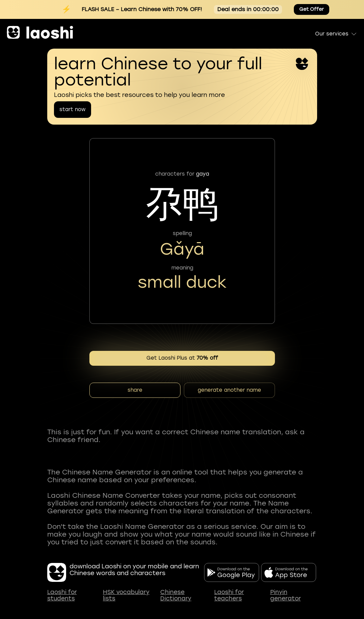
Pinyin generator (286, 596)
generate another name (229, 390)
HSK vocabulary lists (126, 596)
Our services (336, 34)
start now (73, 109)
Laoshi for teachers (229, 596)
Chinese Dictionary (176, 596)
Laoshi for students (62, 596)
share (135, 390)
